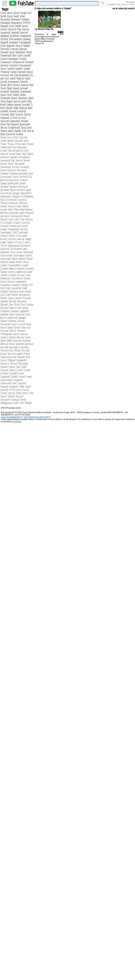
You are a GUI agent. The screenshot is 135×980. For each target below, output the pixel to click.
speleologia (6, 232)
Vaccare (19, 396)
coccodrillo (16, 288)
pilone (10, 105)
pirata (4, 354)
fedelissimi (13, 183)
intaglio (16, 196)
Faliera (24, 180)
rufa (11, 219)
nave (28, 337)
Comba (20, 134)
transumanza (25, 65)
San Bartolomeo (22, 75)
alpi (24, 154)
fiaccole (4, 305)
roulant (4, 367)
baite (23, 95)
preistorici (5, 216)
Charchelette (17, 278)
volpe (3, 242)
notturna (17, 341)
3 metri (26, 242)
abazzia (4, 154)
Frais (3, 13)
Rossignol (23, 363)
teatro (9, 108)
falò (12, 114)
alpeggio (5, 36)
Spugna (4, 386)
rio (12, 75)
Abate (4, 131)
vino (16, 403)
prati (12, 52)
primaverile (17, 216)
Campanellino (14, 265)
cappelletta (20, 272)
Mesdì (13, 331)
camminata (6, 167)
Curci (3, 295)
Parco (3, 144)
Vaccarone (5, 400)
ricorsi (4, 360)
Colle (25, 288)
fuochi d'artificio (18, 190)
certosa (13, 111)
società (24, 229)
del (9, 295)
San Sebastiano (20, 147)
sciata (27, 370)
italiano (25, 19)
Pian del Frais (7, 350)
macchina (5, 19)
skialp (4, 229)
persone (25, 347)
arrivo (19, 252)
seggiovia (5, 33)
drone (14, 98)
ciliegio (24, 285)
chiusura (11, 170)
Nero (3, 341)
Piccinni (26, 350)
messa (17, 101)
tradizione (23, 232)
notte (25, 206)
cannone (21, 268)
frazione (5, 308)
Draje (3, 137)
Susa (23, 128)
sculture (4, 226)
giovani (23, 49)
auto (16, 16)
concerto (22, 111)
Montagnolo (6, 334)
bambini (4, 262)
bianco (4, 164)
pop (22, 213)
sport (3, 95)
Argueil (4, 42)
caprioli (4, 111)
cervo (3, 170)
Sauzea (4, 370)
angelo (14, 157)
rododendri (22, 360)
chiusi (4, 282)
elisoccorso (14, 180)
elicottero (23, 98)
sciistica (26, 223)
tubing (11, 396)
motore (4, 337)
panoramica (17, 23)
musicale (5, 121)
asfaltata (14, 36)
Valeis (16, 95)
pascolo (4, 347)
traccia (11, 393)
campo (25, 265)
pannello (20, 344)
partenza (29, 344)
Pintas (11, 144)
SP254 (27, 23)
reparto (21, 357)
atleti (13, 78)
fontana (4, 187)
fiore (31, 98)
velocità (21, 239)
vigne (28, 239)
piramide (14, 213)
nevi (26, 141)
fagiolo (4, 301)
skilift (18, 26)
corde (28, 291)
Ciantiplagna (25, 42)
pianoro (15, 124)
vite (22, 403)
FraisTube (26, 3)
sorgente (22, 383)
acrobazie (26, 246)
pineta (18, 105)
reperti (4, 219)
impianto (5, 118)
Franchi (19, 114)
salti (17, 219)
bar (13, 160)
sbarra (12, 370)
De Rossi (24, 177)
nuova (16, 88)
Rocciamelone (15, 39)
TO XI (12, 390)
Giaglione (5, 311)
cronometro (13, 82)
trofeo (12, 236)
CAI (24, 131)
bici (14, 55)
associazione (7, 255)
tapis (28, 386)
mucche (24, 33)
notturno (27, 341)
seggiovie (5, 377)
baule (12, 262)
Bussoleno (20, 164)
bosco (30, 72)
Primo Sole (20, 144)
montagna (5, 23)
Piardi (18, 350)
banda (18, 131)
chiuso (11, 282)
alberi (11, 131)
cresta (4, 82)
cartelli (4, 275)
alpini (30, 154)
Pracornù (29, 213)
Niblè (10, 341)
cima (27, 78)
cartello (12, 275)
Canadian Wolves (8, 268)
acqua (12, 154)
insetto (21, 321)
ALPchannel (16, 249)
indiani (4, 321)
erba (22, 16)
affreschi (5, 249)
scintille (13, 373)
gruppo (22, 318)
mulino (12, 337)
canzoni (30, 268)
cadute (4, 265)
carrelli (27, 55)
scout (21, 373)
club (8, 288)
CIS (31, 285)
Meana (4, 203)
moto (3, 141)
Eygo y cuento (15, 298)
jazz (14, 324)
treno (19, 393)
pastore (4, 65)
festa (3, 85)
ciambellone (21, 282)
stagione (13, 386)
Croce (15, 177)
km (32, 85)
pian (24, 101)
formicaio (23, 187)
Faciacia (26, 298)
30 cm (4, 246)
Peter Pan (5, 124)
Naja (9, 88)
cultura (4, 59)
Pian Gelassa (23, 29)
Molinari (23, 203)
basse (19, 160)
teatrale (4, 390)
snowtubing (13, 229)
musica (12, 206)
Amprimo (5, 252)
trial (25, 393)
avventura (5, 160)
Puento (30, 144)
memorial (13, 203)
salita (14, 72)
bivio (26, 262)
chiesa (4, 29)
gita (12, 314)
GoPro (27, 114)
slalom (26, 46)
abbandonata (14, 246)
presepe (24, 88)
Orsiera (4, 39)
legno (10, 101)
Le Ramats (12, 200)
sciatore (5, 373)
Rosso (4, 128)
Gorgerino (20, 314)
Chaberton (5, 278)
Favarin (24, 82)
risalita (23, 59)
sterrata (14, 49)
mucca (19, 46)
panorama (15, 121)
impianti (15, 33)
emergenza (24, 295)
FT (5, 3)
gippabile (24, 311)
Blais (11, 164)
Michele (21, 331)
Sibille (14, 377)
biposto (23, 108)
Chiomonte (16, 19)
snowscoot (6, 383)
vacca (3, 69)
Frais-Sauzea (27, 305)
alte (25, 249)
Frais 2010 (13, 137)
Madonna (5, 72)
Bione (19, 262)
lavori (3, 327)
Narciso (20, 337)
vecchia (12, 239)
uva (29, 128)
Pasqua (24, 121)
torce (19, 390)
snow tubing (6, 380)
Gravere (4, 52)
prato (25, 26)
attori (29, 255)
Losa (3, 88)
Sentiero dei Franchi (19, 226)
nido (19, 206)
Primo (26, 354)
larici (3, 200)
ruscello (26, 105)
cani (12, 26)
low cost (26, 327)
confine (4, 291)
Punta (26, 216)
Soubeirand (6, 55)
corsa (10, 16)
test (10, 95)
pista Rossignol (15, 354)
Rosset (14, 363)
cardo (30, 272)
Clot (3, 288)
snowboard (26, 92)
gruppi (16, 193)
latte (29, 324)
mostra (24, 334)
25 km (18, 242)
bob (30, 108)
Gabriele (23, 137)
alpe (19, 154)
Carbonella (5, 98)
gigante (11, 46)
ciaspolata (5, 285)
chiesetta (11, 134)
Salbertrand (6, 147)
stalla (22, 386)
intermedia (6, 324)
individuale (6, 196)
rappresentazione (8, 357)
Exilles (4, 298)
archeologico (24, 157)
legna (10, 327)
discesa (12, 29)
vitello (27, 69)
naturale (19, 141)
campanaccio (18, 62)
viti (26, 151)
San (18, 367)
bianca (27, 160)
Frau (3, 46)
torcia (26, 390)
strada (23, 13)
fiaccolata (22, 301)
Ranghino (20, 52)
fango (4, 183)
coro (30, 173)
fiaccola (12, 301)
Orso (12, 344)
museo (4, 206)
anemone (5, 157)
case (28, 275)
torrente (22, 72)
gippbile (4, 314)
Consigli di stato (16, 291)
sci (29, 13)
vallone (19, 69)
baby (14, 259)
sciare (20, 370)
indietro (12, 321)
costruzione (6, 177)
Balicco (20, 78)
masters (22, 200)
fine (11, 305)
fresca (16, 85)
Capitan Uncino (7, 272)
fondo (23, 183)
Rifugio (12, 360)
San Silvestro (26, 219)
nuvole (4, 209)
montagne (13, 59)
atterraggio (19, 255)
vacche (11, 69)
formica (13, 187)
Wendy (28, 403)
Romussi (5, 363)
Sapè (24, 367)
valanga (15, 400)
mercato (5, 331)
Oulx (11, 209)
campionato (25, 36)
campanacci (6, 62)
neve (10, 13)
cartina (16, 167)
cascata (21, 275)
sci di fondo (6, 223)
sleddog (27, 39)
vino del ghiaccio (16, 151)
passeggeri (14, 347)
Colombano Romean (18, 173)
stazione (13, 65)
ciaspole (15, 285)
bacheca (22, 259)
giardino (15, 311)
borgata (4, 26)
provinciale (25, 124)
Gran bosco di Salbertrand (15, 316)
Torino (4, 393)
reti (28, 357)
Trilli (31, 393)
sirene (22, 377)
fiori (10, 85)
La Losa (22, 118)
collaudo (4, 173)
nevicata (5, 75)
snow (29, 377)
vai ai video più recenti (123, 8)
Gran (3, 101)
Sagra (12, 367)
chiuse (27, 278)
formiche (5, 190)
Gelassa (25, 85)
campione (13, 42)
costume (5, 114)
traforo (4, 236)
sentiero (5, 92)
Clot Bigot (22, 170)
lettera (18, 327)
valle (16, 108)
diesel (15, 295)
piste (16, 13)
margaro (30, 62)
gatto (25, 308)
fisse (17, 305)
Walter (11, 242)
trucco (4, 396)
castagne (25, 167)
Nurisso (4, 344)
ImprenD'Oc (26, 193)
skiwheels (15, 92)
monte (16, 334)
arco (13, 252)
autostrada (6, 259)
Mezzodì (5, 49)
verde (23, 400)
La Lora (21, 324)
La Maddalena (27, 196)
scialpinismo (14, 128)
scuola (4, 151)
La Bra (14, 118)
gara (29, 190)
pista (3, 16)
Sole (14, 383)
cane (20, 55)
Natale (10, 141)
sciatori (17, 223)
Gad (19, 308)
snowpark (18, 380)
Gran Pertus (6, 193)
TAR (15, 232)
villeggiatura (6, 403)
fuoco (13, 308)
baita (30, 259)
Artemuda (28, 252)
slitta (29, 52)
